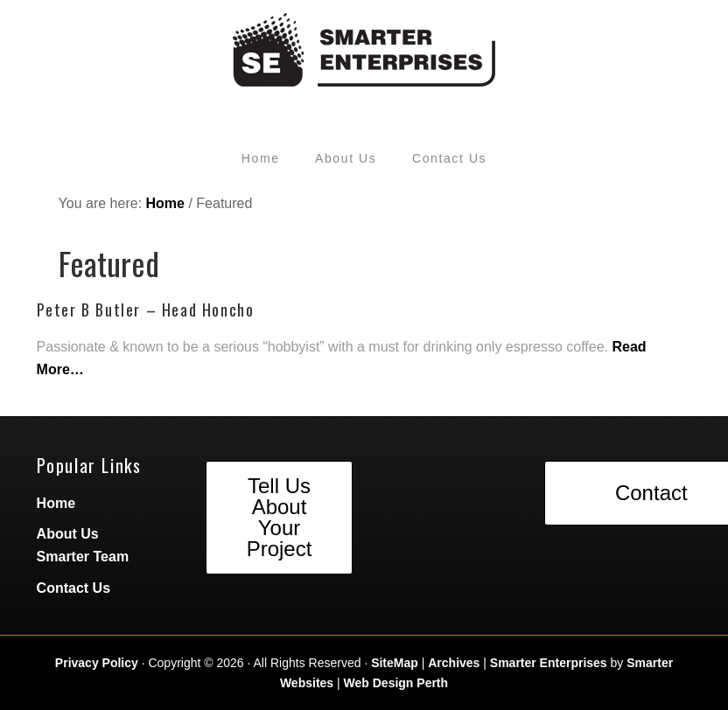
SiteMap (395, 663)
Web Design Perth (396, 683)
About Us (68, 534)
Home (56, 503)
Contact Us (73, 588)
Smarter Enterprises (549, 663)
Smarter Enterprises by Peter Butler (364, 57)
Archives (454, 663)
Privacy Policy (97, 663)
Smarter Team (83, 557)
